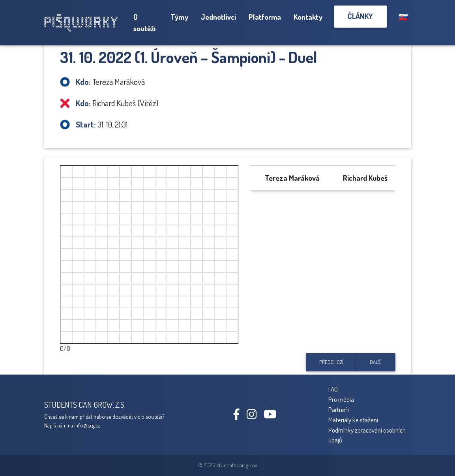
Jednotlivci (218, 17)
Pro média (341, 399)
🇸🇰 (403, 17)
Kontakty (308, 17)
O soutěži (144, 22)
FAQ (333, 389)
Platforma (265, 17)
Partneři (339, 409)
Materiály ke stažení (353, 420)
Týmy (179, 17)
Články (360, 16)
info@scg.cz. (88, 425)
